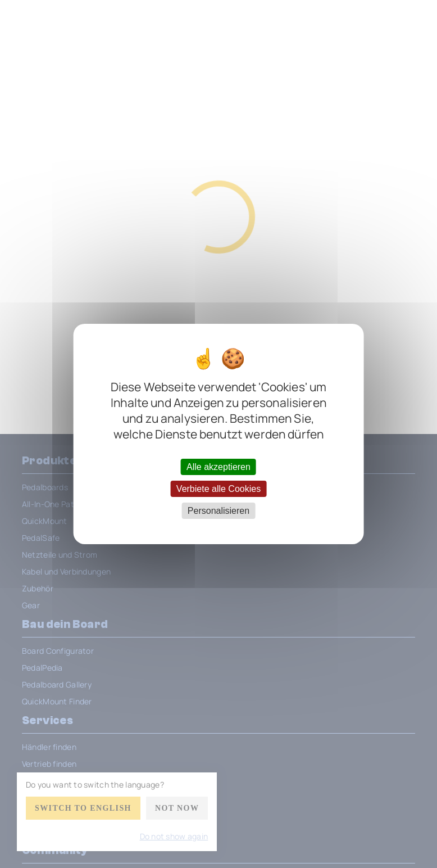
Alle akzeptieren (219, 466)
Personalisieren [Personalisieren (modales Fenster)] (219, 511)
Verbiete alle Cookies (219, 489)
